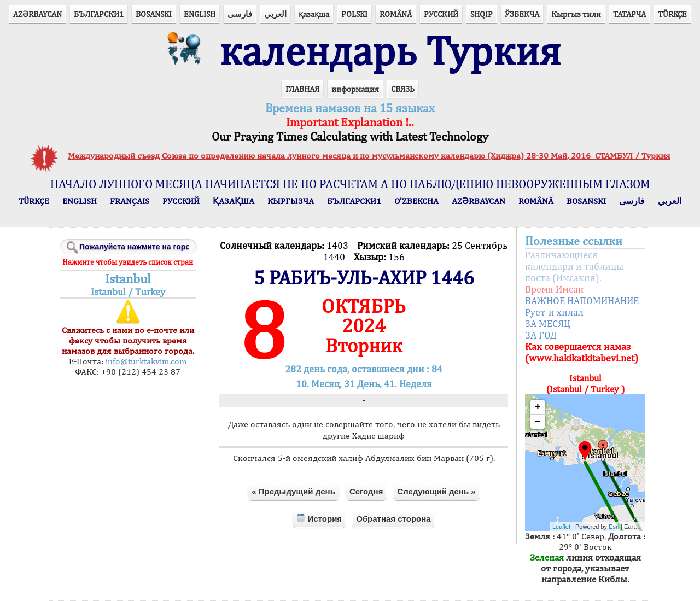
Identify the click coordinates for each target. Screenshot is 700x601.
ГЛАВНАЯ (302, 89)
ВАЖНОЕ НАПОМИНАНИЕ (582, 300)
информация (355, 89)
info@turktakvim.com (145, 361)
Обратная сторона (393, 519)
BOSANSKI (154, 14)
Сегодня (366, 491)
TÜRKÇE (672, 14)
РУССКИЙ (441, 14)
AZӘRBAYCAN (37, 14)
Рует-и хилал (554, 312)
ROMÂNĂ (396, 14)
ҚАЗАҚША (234, 201)
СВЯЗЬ (403, 89)
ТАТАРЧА (629, 14)
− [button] (538, 422)
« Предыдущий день (293, 491)
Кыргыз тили (576, 14)
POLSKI (354, 14)
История (319, 518)
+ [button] (538, 407)
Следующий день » (436, 491)
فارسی (240, 14)
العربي (275, 14)
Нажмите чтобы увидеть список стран (128, 262)
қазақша (314, 14)
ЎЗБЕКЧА (522, 14)
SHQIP (482, 14)
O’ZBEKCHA (416, 201)
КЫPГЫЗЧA (291, 201)
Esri (614, 527)
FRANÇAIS (130, 201)
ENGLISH (200, 14)
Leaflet (561, 527)
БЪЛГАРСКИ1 (99, 14)
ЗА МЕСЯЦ (548, 323)
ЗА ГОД (541, 335)
